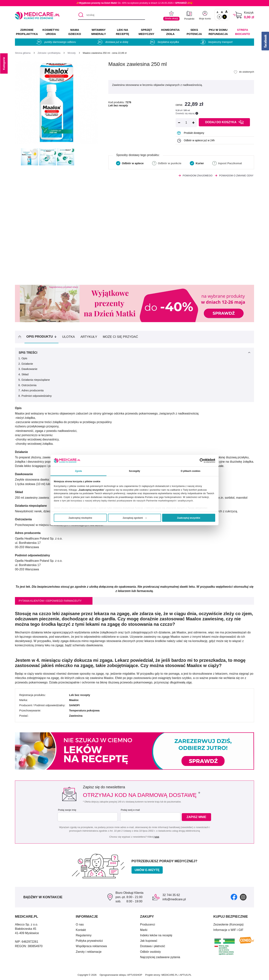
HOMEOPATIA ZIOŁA (170, 32)
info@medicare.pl (174, 899)
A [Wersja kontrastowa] (225, 17)
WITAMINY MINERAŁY (99, 32)
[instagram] (243, 897)
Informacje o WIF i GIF (228, 930)
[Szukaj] (81, 15)
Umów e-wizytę (147, 870)
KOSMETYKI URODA (51, 32)
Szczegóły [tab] (134, 471)
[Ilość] (186, 123)
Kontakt (81, 930)
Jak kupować (149, 941)
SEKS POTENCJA (194, 32)
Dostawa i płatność (153, 946)
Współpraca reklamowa (91, 946)
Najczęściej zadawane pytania (160, 957)
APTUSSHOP (135, 975)
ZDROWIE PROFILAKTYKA (27, 32)
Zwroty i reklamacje (89, 952)
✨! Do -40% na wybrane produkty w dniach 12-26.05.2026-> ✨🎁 (134, 3)
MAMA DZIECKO (75, 32)
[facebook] (234, 897)
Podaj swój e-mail (130, 810)
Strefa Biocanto (243, 32)
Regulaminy (84, 935)
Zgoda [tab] (78, 471)
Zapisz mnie (197, 817)
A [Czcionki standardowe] (218, 12)
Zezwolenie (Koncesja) (228, 924)
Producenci (148, 924)
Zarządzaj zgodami (135, 518)
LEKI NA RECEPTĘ (122, 32)
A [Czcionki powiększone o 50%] (222, 12)
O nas (80, 924)
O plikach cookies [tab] (190, 471)
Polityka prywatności (89, 941)
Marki (144, 930)
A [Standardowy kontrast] (219, 17)
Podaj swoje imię (67, 810)
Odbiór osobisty (150, 952)
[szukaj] (112, 15)
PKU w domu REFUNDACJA (218, 32)
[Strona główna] (23, 53)
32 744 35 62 (171, 895)
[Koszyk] (237, 15)
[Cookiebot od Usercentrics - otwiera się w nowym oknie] (199, 460)
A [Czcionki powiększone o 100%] (226, 12)
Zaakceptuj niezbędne (80, 518)
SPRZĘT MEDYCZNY (146, 32)
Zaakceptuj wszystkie (189, 518)
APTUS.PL (186, 975)
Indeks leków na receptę (156, 935)
